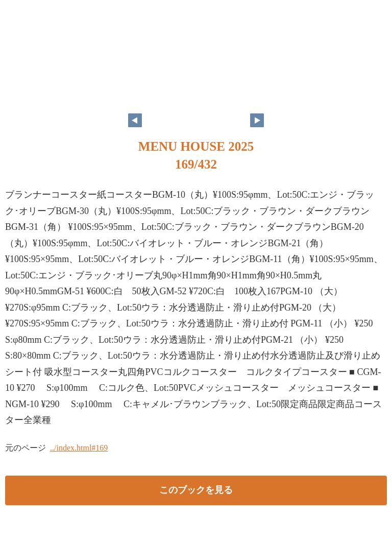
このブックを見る (196, 490)
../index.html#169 (79, 448)
